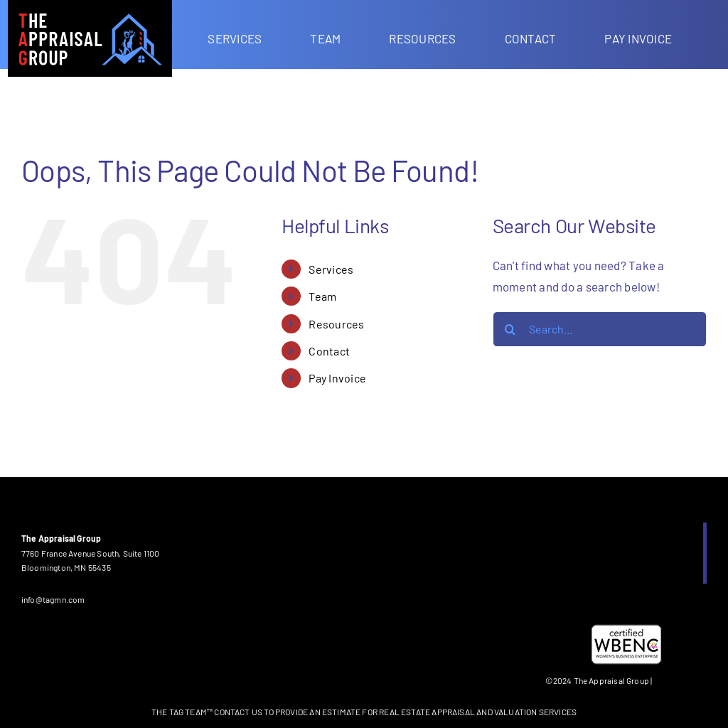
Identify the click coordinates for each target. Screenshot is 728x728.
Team (322, 296)
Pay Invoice (337, 378)
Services (331, 269)
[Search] (510, 329)
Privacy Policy (681, 680)
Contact (329, 351)
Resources (336, 324)
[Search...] (600, 329)
